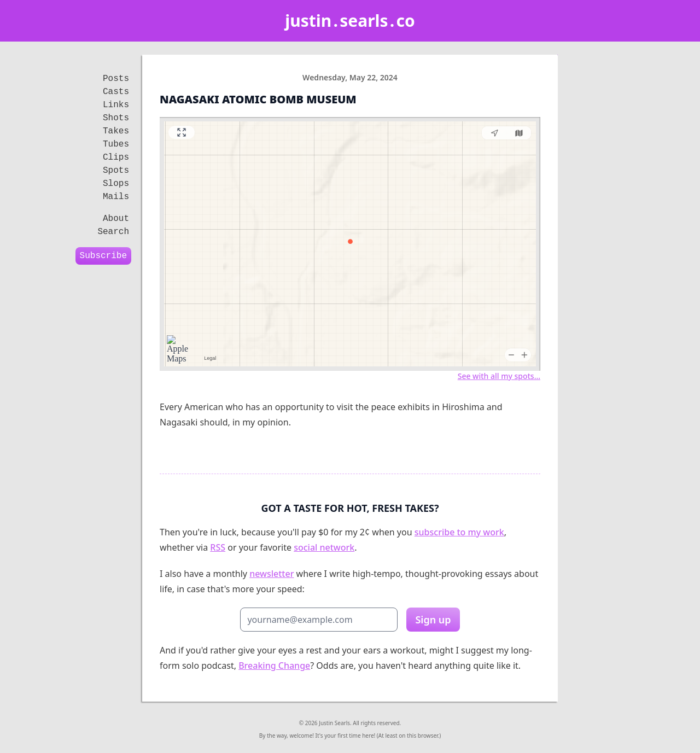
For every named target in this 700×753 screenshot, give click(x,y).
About (116, 219)
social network (324, 547)
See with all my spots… (499, 376)
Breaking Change (274, 666)
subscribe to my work (459, 532)
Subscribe (103, 256)
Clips (116, 157)
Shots (116, 118)
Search (113, 232)
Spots (116, 171)
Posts (116, 79)
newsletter (272, 574)
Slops (116, 184)
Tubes (116, 144)
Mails (116, 197)
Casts (116, 92)
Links (116, 105)
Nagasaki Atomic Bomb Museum (258, 99)
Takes (116, 131)
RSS (218, 547)
